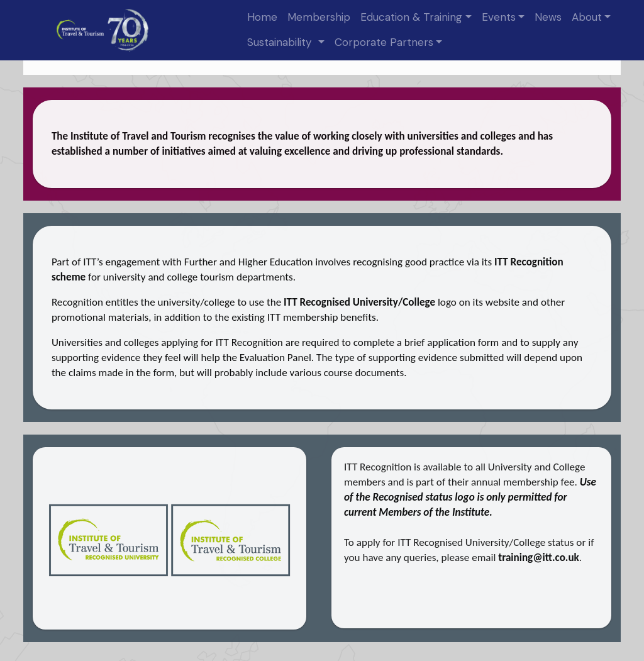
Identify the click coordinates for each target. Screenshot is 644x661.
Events (499, 17)
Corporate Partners (384, 42)
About (587, 17)
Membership (319, 17)
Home (262, 17)
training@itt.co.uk (539, 558)
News (548, 17)
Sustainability (281, 42)
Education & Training (411, 17)
